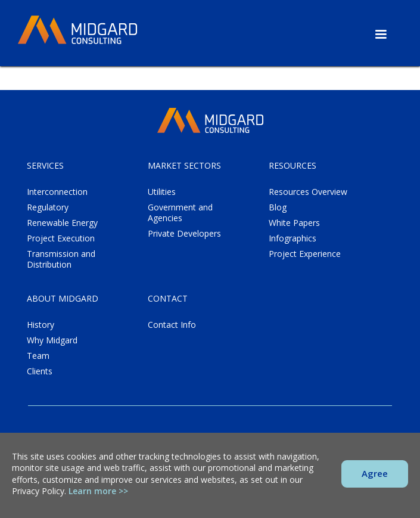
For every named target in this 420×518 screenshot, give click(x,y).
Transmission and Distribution (61, 259)
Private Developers (184, 234)
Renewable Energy (62, 223)
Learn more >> (98, 491)
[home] (77, 30)
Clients (40, 371)
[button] (381, 35)
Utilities (162, 192)
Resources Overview (308, 192)
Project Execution (61, 238)
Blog (278, 207)
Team (38, 356)
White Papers (294, 223)
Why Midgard (52, 340)
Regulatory (48, 207)
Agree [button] (375, 473)
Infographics (293, 238)
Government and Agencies (180, 213)
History (41, 325)
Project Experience (305, 254)
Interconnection (57, 192)
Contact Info (172, 325)
